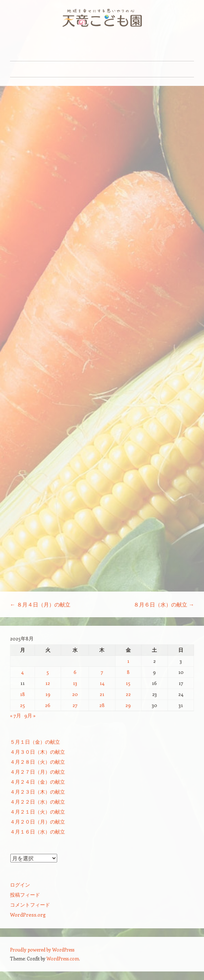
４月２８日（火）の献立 (38, 762)
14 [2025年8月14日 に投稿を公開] (102, 683)
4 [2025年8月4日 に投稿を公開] (22, 672)
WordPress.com (63, 958)
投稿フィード (25, 895)
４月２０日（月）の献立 (38, 822)
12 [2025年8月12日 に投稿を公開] (48, 683)
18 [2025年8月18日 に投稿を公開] (23, 694)
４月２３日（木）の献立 (38, 792)
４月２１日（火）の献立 (38, 812)
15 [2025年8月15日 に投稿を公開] (128, 683)
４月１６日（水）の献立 (38, 832)
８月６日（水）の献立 (164, 604)
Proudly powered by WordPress (42, 950)
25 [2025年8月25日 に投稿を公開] (23, 705)
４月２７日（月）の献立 (38, 772)
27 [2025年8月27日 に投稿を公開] (75, 705)
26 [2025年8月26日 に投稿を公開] (48, 705)
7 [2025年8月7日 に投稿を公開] (102, 672)
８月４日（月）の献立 (40, 604)
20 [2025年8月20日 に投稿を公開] (75, 694)
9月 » (30, 715)
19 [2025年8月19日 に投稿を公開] (48, 694)
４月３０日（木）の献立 (38, 752)
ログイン (20, 885)
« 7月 (16, 715)
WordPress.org (28, 915)
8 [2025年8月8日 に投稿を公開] (128, 672)
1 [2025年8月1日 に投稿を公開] (128, 661)
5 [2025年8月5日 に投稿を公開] (48, 672)
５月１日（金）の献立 (35, 742)
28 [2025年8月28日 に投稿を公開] (102, 705)
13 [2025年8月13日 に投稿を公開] (75, 683)
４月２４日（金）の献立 (38, 782)
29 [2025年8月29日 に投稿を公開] (128, 705)
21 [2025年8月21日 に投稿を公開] (102, 694)
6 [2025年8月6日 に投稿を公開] (75, 672)
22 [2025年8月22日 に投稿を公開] (128, 694)
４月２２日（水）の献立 (38, 802)
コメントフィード (30, 905)
